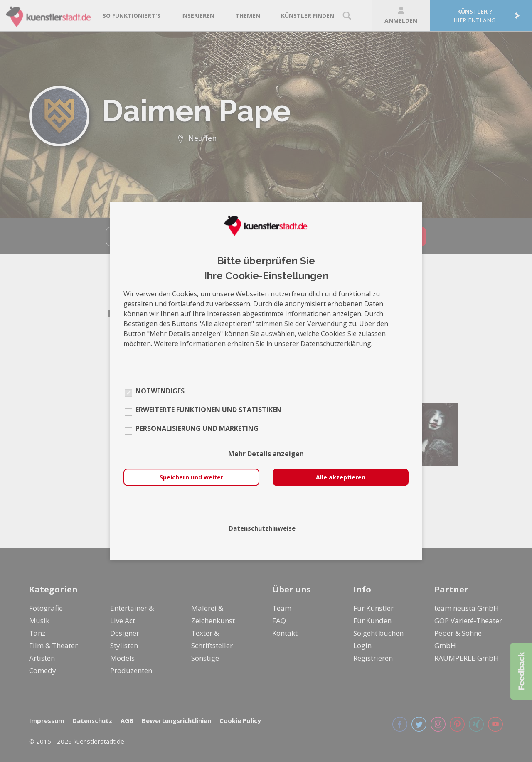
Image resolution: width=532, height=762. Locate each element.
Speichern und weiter (191, 478)
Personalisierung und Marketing (197, 429)
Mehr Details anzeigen (266, 454)
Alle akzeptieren (341, 478)
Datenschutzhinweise (262, 528)
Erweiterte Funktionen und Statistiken (208, 410)
